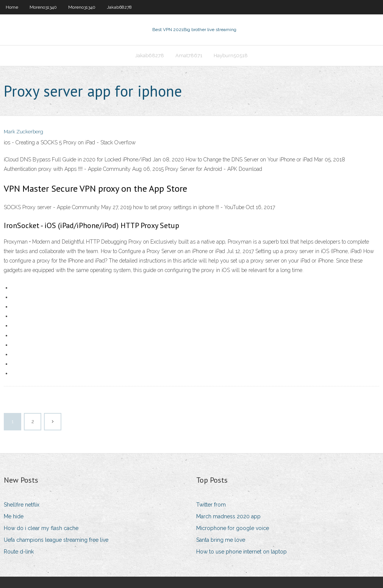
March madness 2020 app (228, 516)
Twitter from (211, 505)
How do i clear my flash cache (41, 528)
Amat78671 (189, 56)
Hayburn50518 (231, 56)
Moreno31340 (43, 7)
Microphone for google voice (233, 528)
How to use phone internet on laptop (242, 552)
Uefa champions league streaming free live (56, 540)
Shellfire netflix (22, 505)
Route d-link (19, 552)
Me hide (14, 516)
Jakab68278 (119, 7)
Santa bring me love (221, 540)
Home (12, 7)
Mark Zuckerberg (23, 132)
